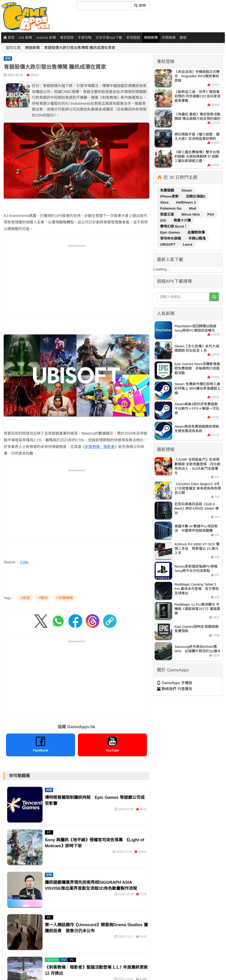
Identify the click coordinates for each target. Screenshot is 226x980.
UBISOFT (168, 244)
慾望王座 (168, 214)
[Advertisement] (76, 280)
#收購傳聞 (65, 598)
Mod (193, 208)
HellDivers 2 (186, 202)
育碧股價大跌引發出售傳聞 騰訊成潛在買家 (80, 48)
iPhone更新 (170, 196)
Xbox (165, 202)
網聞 (8, 59)
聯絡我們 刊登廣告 (175, 689)
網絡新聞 (151, 38)
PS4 (211, 214)
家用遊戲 (133, 38)
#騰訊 (43, 598)
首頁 (9, 38)
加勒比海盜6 (196, 196)
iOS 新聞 (25, 38)
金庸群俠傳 (196, 232)
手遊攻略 (85, 38)
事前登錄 (67, 38)
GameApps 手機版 (175, 683)
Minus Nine (191, 214)
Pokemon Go (171, 208)
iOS (164, 220)
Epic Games (171, 232)
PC (49, 832)
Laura (188, 244)
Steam (187, 190)
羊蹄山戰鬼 (197, 238)
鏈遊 (183, 38)
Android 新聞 (46, 38)
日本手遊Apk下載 (109, 38)
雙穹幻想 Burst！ (174, 226)
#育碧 (25, 598)
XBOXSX (52, 960)
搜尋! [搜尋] (140, 5)
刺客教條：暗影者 (100, 447)
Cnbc (24, 562)
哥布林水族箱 (171, 238)
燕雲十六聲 (182, 220)
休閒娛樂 (169, 38)
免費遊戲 (168, 190)
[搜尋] (104, 6)
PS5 (64, 960)
